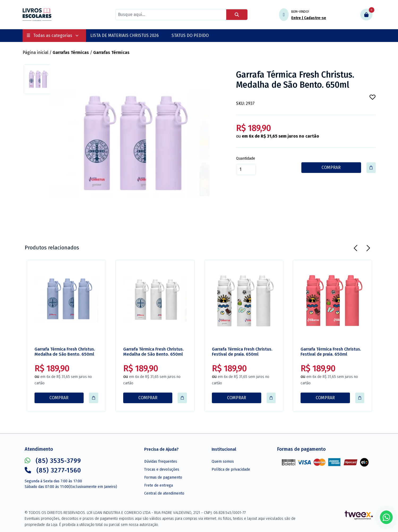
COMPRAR (331, 167)
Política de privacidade (231, 469)
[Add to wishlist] (373, 97)
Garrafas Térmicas (71, 52)
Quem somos (223, 461)
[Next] (368, 248)
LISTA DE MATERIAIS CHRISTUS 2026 (125, 35)
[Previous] (356, 248)
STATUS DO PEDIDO (190, 35)
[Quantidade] (246, 169)
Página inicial (35, 52)
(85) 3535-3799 (53, 461)
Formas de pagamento (163, 477)
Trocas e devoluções (162, 469)
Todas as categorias (53, 35)
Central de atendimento (164, 493)
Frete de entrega (159, 485)
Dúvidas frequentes (161, 461)
